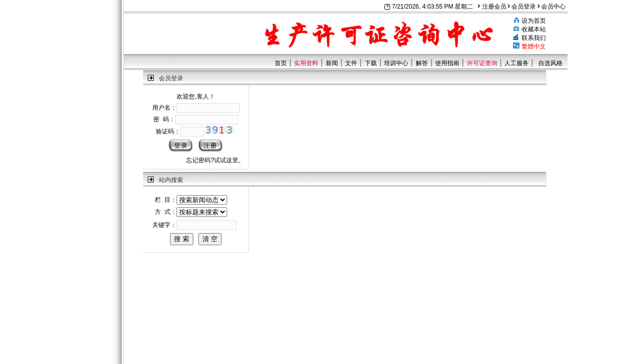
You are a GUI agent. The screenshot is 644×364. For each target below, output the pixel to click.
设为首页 (534, 21)
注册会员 (492, 7)
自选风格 (550, 63)
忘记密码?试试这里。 (215, 160)
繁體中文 (534, 47)
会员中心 (552, 7)
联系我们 (534, 38)
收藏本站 (534, 29)
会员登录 (522, 7)
